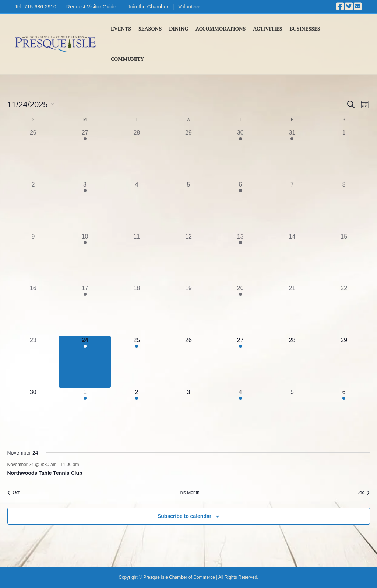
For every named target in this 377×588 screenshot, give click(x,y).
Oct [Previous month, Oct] (14, 493)
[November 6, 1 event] (240, 206)
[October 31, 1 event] (292, 154)
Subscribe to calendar (184, 516)
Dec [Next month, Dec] (363, 493)
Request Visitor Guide (91, 7)
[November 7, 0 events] (292, 206)
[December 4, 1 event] (240, 414)
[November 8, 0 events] (344, 206)
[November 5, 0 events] (189, 206)
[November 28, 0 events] (292, 362)
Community (127, 59)
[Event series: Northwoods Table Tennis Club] (83, 465)
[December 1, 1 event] (85, 414)
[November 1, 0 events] (344, 154)
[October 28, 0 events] (137, 154)
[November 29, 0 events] (344, 362)
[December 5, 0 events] (292, 414)
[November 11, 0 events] (137, 258)
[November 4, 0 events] (137, 206)
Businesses (305, 29)
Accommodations (221, 29)
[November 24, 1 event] (85, 362)
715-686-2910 (40, 7)
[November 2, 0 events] (33, 206)
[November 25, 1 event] (137, 362)
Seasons (150, 29)
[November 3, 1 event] (85, 206)
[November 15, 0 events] (344, 258)
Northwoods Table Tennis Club (45, 473)
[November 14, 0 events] (292, 258)
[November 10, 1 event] (85, 258)
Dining (179, 29)
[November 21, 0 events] (292, 310)
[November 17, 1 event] (85, 310)
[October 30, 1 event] (240, 154)
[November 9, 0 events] (33, 258)
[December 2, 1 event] (137, 414)
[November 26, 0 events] (189, 362)
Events (121, 29)
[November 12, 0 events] (189, 258)
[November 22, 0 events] (344, 310)
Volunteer (189, 7)
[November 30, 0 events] (33, 414)
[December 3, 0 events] (189, 414)
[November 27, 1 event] (240, 362)
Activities (267, 29)
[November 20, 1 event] (240, 310)
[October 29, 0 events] (189, 154)
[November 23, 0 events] (33, 362)
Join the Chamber (148, 7)
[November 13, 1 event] (240, 258)
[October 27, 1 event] (85, 154)
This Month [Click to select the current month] (188, 493)
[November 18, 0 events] (137, 310)
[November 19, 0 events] (189, 310)
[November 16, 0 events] (33, 310)
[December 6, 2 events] (344, 414)
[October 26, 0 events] (33, 154)
